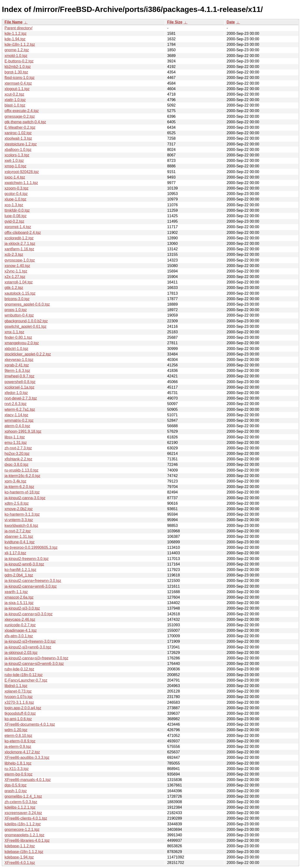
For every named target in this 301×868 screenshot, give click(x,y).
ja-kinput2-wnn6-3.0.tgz (24, 564)
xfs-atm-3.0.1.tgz (19, 636)
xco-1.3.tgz (14, 205)
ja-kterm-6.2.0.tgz (19, 487)
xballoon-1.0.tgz (18, 150)
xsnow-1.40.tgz (17, 266)
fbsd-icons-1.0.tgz (20, 78)
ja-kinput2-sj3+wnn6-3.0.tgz (28, 647)
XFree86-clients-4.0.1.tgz (26, 818)
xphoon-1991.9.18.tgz (23, 431)
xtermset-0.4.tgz (18, 83)
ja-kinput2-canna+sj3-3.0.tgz (28, 614)
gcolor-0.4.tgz (16, 194)
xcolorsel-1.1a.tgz (19, 387)
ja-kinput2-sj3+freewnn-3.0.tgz (30, 641)
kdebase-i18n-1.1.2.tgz (24, 852)
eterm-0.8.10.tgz (18, 736)
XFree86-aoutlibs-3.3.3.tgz (27, 758)
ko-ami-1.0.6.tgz (18, 719)
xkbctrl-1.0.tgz (16, 349)
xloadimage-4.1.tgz (21, 630)
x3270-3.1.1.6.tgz (19, 702)
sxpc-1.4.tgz (15, 177)
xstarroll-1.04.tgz (19, 282)
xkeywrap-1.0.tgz (19, 360)
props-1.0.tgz (16, 310)
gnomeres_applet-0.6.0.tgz (27, 304)
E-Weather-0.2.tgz (20, 127)
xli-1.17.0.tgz (15, 553)
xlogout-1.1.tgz (17, 89)
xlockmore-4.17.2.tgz (22, 752)
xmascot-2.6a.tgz (19, 597)
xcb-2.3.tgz (14, 254)
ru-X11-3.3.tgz (17, 769)
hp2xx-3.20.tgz (17, 454)
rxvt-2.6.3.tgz (15, 404)
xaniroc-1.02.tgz (18, 133)
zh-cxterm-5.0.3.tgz (21, 802)
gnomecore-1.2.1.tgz (22, 829)
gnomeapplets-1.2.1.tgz (24, 835)
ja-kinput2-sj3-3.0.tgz (22, 608)
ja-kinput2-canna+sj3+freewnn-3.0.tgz (36, 658)
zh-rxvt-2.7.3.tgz (18, 448)
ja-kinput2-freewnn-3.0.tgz (27, 559)
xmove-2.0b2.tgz (19, 509)
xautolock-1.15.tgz (20, 293)
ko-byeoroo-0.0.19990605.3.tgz (31, 547)
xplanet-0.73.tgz (18, 691)
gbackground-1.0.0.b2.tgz (26, 321)
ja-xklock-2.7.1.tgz (20, 244)
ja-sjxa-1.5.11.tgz (19, 603)
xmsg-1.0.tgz (15, 166)
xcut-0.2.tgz (14, 94)
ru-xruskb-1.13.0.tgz (21, 470)
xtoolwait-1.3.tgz (18, 138)
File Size (175, 22)
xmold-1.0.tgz (16, 56)
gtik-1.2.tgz (14, 288)
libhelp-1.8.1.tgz (18, 763)
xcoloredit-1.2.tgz (19, 238)
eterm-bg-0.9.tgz (18, 774)
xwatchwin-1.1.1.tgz (21, 183)
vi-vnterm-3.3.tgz (19, 520)
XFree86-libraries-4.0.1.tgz (27, 840)
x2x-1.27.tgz (15, 277)
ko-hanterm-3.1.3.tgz (22, 514)
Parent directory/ (18, 28)
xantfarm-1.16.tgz (19, 249)
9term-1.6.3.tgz (17, 371)
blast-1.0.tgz (15, 105)
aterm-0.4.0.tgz (17, 426)
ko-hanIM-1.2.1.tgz (20, 570)
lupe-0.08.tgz (16, 216)
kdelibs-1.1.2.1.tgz (20, 807)
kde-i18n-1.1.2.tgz (20, 44)
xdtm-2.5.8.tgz (17, 503)
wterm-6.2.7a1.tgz (20, 409)
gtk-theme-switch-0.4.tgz (25, 122)
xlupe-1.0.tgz (15, 199)
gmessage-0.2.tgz (20, 116)
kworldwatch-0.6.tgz (21, 526)
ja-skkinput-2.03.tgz (21, 653)
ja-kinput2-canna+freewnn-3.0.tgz (33, 581)
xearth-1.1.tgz (16, 592)
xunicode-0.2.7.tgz (20, 625)
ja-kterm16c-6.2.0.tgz (22, 476)
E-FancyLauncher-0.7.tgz (26, 680)
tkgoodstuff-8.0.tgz (20, 713)
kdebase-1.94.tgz (19, 857)
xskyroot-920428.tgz (22, 172)
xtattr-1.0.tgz (15, 100)
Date (231, 22)
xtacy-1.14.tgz (16, 415)
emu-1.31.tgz (16, 443)
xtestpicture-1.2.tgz (21, 144)
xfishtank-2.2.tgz (18, 459)
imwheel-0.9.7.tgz (19, 376)
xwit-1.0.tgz (14, 161)
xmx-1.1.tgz (14, 332)
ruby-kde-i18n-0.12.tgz (24, 675)
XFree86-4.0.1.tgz (20, 863)
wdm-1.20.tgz (16, 730)
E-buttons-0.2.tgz (19, 61)
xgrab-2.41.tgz (17, 365)
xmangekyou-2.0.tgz (22, 343)
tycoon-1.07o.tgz (19, 697)
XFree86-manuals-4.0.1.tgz (28, 780)
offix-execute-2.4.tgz (22, 111)
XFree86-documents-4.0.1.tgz (30, 724)
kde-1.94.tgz (15, 39)
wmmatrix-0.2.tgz (19, 420)
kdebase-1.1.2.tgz (20, 846)
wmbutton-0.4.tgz (19, 315)
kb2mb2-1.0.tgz (18, 67)
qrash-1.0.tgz (16, 791)
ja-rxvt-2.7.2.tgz (18, 531)
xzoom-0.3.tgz (16, 188)
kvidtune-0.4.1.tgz (20, 542)
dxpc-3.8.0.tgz (17, 465)
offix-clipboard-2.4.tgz (23, 233)
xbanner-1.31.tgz (19, 537)
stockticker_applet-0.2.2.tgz (28, 354)
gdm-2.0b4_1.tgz (19, 575)
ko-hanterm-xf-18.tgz (22, 492)
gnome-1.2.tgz (17, 50)
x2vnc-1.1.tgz (16, 271)
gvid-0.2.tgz (14, 221)
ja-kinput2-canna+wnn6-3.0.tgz (31, 586)
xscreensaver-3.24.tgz (23, 813)
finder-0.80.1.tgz (18, 337)
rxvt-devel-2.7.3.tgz (21, 398)
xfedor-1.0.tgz (16, 393)
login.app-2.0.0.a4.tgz (23, 708)
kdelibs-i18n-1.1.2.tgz (23, 824)
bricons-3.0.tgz (17, 299)
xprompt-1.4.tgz (18, 227)
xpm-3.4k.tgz (15, 481)
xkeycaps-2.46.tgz (20, 619)
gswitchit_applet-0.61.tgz (25, 326)
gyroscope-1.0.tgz (20, 260)
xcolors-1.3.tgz (17, 155)
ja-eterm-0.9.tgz (18, 747)
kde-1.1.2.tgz (16, 33)
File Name (14, 22)
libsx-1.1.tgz (15, 437)
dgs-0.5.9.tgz (16, 785)
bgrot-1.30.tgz (16, 72)
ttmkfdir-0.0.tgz (17, 210)
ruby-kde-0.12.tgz (19, 669)
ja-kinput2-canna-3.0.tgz (25, 498)
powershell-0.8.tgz (20, 382)
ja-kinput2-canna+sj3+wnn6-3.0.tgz (34, 664)
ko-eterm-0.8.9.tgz (20, 741)
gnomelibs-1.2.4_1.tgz (23, 796)
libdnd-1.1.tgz (16, 686)
